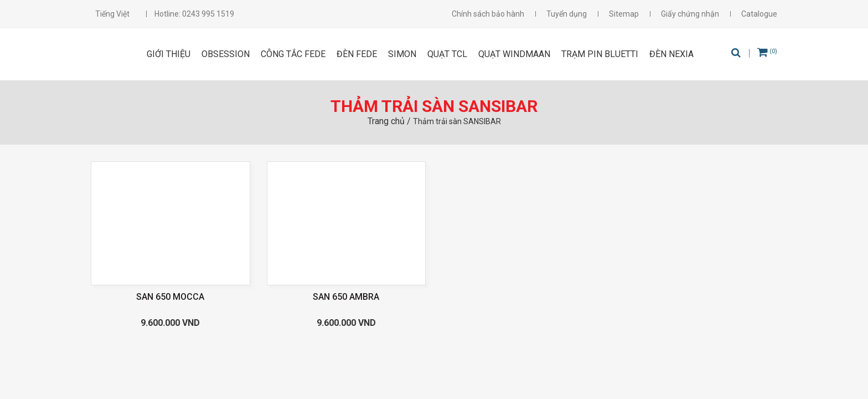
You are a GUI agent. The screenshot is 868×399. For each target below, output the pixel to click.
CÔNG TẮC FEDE (293, 54)
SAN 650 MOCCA (170, 297)
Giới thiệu (169, 54)
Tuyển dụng (567, 14)
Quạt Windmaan (514, 54)
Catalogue (759, 14)
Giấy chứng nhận (690, 14)
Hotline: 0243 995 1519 (194, 14)
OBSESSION (226, 54)
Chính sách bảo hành (488, 14)
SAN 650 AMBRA (346, 297)
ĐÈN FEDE (357, 54)
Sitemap (624, 14)
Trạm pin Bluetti (600, 54)
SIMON (402, 54)
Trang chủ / (390, 121)
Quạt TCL (447, 54)
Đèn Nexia (671, 54)
